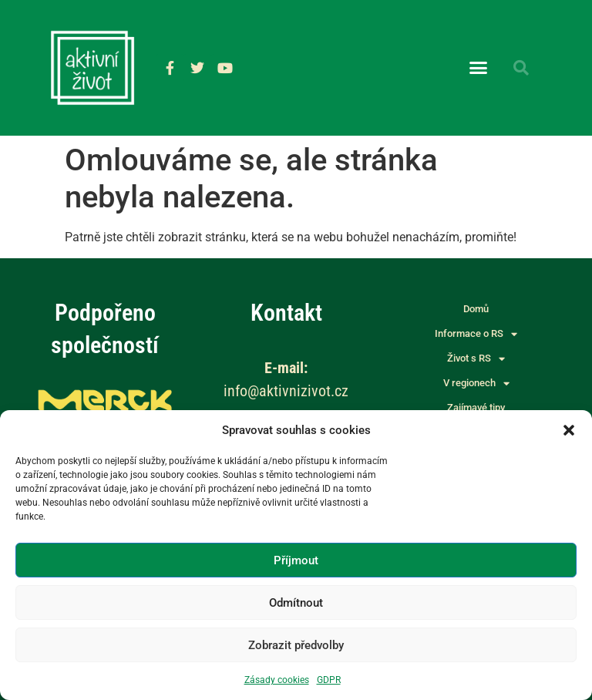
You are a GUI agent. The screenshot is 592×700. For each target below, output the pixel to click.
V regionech (476, 383)
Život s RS (476, 358)
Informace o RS (476, 334)
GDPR (329, 680)
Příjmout (296, 560)
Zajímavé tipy (476, 407)
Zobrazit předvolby (296, 645)
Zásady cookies (277, 680)
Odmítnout (296, 603)
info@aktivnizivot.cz (286, 391)
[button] (569, 430)
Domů (476, 309)
